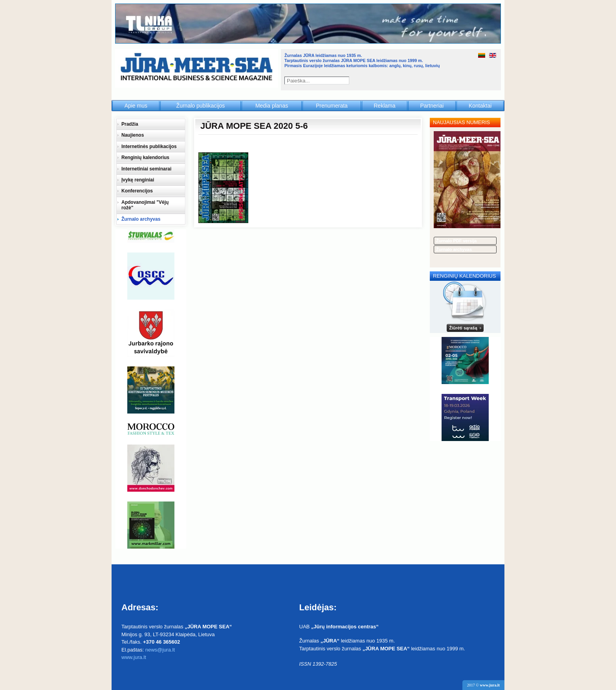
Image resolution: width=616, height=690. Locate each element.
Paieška (346, 81)
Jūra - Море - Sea (197, 69)
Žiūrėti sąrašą (463, 328)
